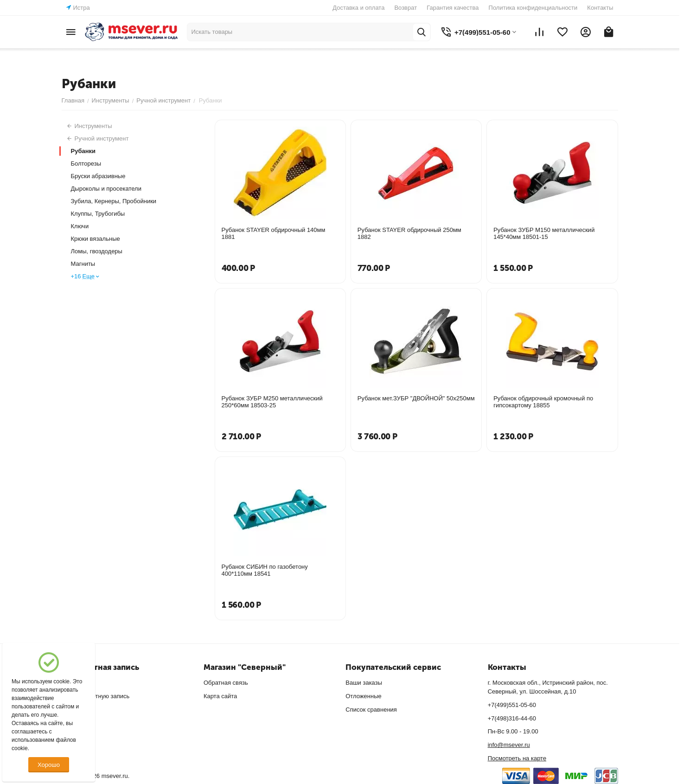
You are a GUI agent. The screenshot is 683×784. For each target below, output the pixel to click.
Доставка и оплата (358, 8)
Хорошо (49, 765)
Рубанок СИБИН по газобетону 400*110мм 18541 (265, 570)
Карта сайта (220, 696)
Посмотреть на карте (517, 758)
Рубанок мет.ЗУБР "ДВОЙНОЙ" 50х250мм (416, 398)
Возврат (405, 8)
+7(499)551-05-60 (512, 705)
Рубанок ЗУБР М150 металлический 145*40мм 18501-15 (544, 233)
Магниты (83, 264)
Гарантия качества (453, 8)
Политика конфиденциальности (533, 8)
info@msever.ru (509, 745)
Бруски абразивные (98, 176)
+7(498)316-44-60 (512, 718)
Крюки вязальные (96, 239)
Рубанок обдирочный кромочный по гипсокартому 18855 (543, 402)
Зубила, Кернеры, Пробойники (114, 201)
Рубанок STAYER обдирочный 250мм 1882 (409, 233)
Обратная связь (226, 683)
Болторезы (86, 164)
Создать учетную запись (96, 696)
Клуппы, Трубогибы (98, 214)
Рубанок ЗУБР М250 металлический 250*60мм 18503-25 (272, 402)
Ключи (80, 226)
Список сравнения (371, 710)
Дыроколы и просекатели (106, 189)
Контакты (600, 8)
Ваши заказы (364, 683)
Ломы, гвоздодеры (97, 251)
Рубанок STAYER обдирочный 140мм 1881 (274, 233)
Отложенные (363, 696)
